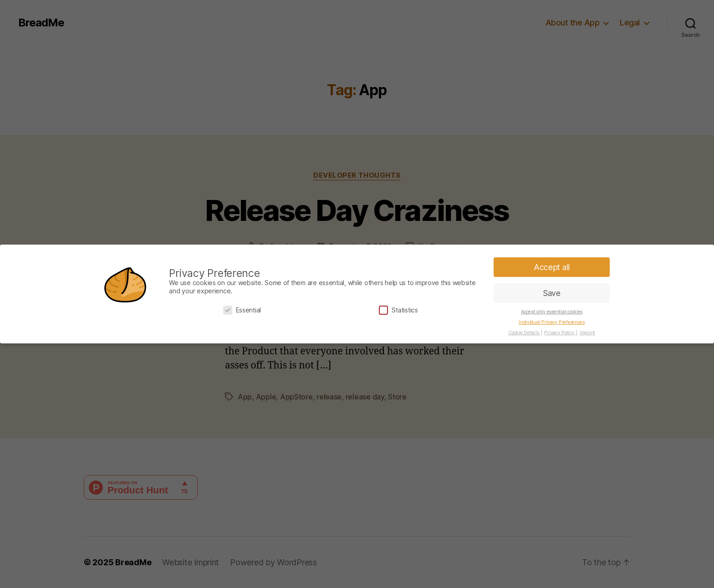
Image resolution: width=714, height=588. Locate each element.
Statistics (398, 310)
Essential (242, 310)
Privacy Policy (560, 333)
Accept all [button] (552, 267)
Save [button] (552, 293)
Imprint (587, 333)
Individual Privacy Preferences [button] (552, 322)
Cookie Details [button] (524, 333)
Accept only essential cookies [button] (552, 312)
